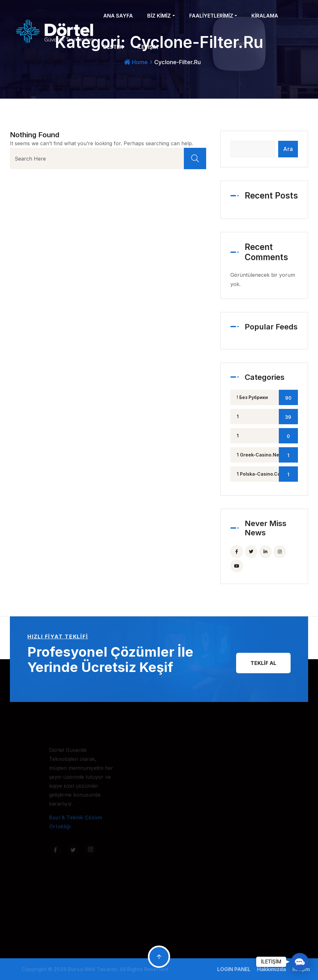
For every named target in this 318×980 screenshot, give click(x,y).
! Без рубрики (267, 397)
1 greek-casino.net (267, 455)
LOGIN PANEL (236, 969)
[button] (300, 962)
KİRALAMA (265, 16)
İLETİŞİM (148, 47)
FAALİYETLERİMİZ (211, 16)
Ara (288, 149)
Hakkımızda (274, 969)
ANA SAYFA (118, 16)
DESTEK (113, 47)
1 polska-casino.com (267, 474)
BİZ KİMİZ (159, 16)
